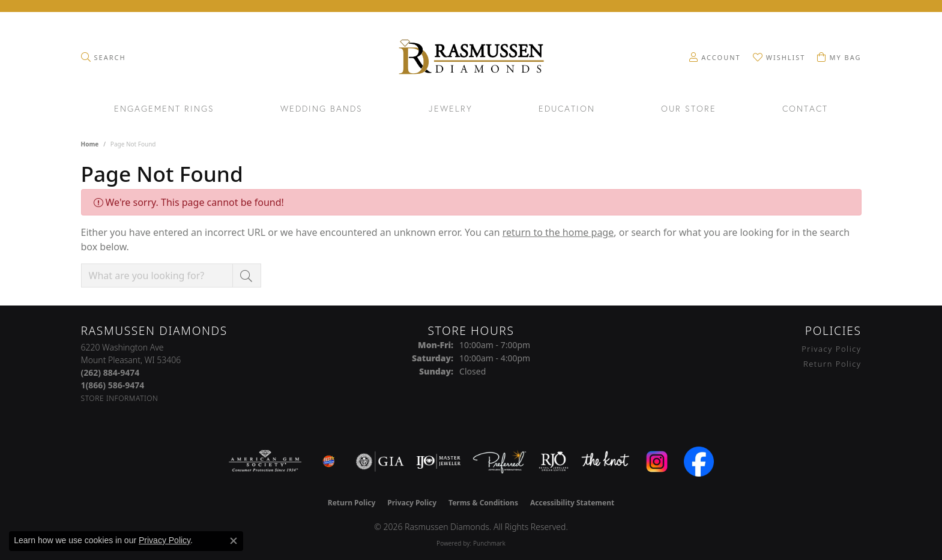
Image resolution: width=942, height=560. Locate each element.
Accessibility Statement (572, 503)
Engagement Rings (164, 109)
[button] (104, 57)
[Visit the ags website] (265, 462)
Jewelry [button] (451, 109)
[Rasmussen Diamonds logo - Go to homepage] (471, 58)
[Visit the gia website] (380, 462)
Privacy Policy (831, 349)
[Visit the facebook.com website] (699, 462)
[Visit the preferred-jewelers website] (500, 462)
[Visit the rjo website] (554, 462)
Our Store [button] (689, 109)
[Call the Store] (110, 372)
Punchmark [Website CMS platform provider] (489, 543)
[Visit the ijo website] (439, 462)
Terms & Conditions (483, 503)
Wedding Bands (322, 109)
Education (567, 109)
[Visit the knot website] (605, 462)
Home (90, 144)
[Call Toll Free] (113, 385)
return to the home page (558, 232)
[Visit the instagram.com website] (657, 462)
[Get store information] (120, 398)
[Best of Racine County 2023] (329, 462)
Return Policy (832, 364)
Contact (805, 109)
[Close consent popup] (234, 541)
